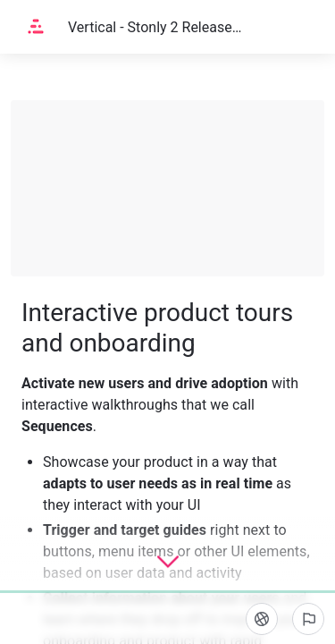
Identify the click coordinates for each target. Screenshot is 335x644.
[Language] (262, 619)
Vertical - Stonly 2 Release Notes (155, 27)
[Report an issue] (308, 619)
